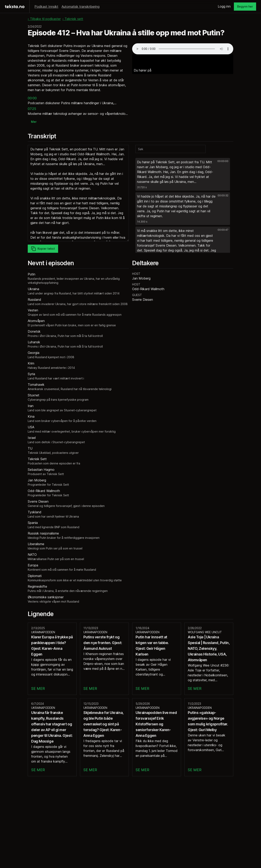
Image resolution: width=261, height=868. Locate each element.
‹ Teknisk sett (73, 19)
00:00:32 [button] (223, 195)
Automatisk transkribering (81, 7)
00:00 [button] (32, 98)
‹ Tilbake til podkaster (44, 19)
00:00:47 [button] (223, 230)
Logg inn (224, 6)
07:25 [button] (32, 109)
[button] (183, 174)
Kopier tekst (43, 249)
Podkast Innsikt (46, 7)
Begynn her (245, 6)
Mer (34, 122)
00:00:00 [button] (223, 161)
